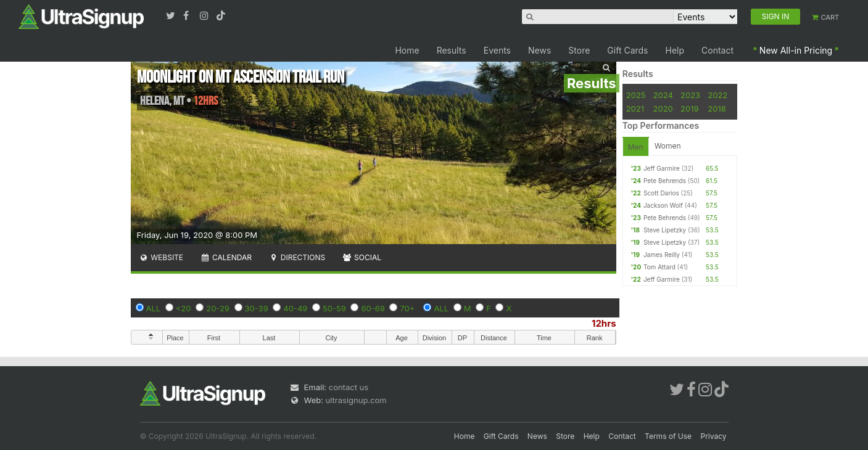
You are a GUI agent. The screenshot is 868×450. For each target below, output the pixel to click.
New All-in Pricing (796, 50)
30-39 (257, 308)
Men (636, 147)
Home (407, 50)
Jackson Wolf (663, 205)
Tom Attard (659, 267)
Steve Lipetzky (665, 230)
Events (497, 50)
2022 (717, 95)
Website (162, 257)
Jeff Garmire (662, 168)
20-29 (218, 308)
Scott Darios (661, 193)
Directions (297, 257)
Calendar (226, 257)
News (539, 50)
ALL (154, 308)
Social (362, 257)
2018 (717, 108)
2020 (663, 108)
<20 (184, 308)
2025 (636, 95)
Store (579, 50)
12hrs (604, 323)
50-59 (334, 308)
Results (452, 50)
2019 (689, 108)
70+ (407, 308)
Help (675, 50)
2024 (663, 95)
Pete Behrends (665, 181)
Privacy (714, 436)
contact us (349, 387)
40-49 (295, 308)
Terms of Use (668, 436)
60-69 (373, 308)
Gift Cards (627, 50)
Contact (717, 50)
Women (668, 146)
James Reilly (662, 255)
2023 (690, 95)
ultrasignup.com (356, 400)
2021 (635, 108)
